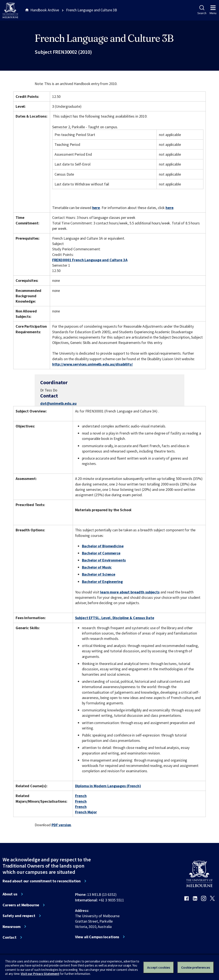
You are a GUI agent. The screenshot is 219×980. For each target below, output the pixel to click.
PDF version (61, 825)
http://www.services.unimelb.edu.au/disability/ (92, 364)
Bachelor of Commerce (101, 553)
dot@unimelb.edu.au (58, 403)
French (81, 796)
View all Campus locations (97, 937)
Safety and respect (19, 916)
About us (10, 894)
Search (202, 10)
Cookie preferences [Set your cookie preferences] (196, 967)
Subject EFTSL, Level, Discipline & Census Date (115, 618)
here (96, 208)
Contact (10, 937)
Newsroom (12, 927)
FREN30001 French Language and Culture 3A (90, 260)
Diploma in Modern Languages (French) (108, 786)
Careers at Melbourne (21, 905)
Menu (213, 10)
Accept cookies (159, 967)
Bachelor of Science (99, 574)
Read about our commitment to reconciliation (42, 881)
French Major (86, 812)
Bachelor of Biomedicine (103, 546)
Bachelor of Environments (104, 560)
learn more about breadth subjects (130, 592)
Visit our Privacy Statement (40, 974)
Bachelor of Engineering (102, 582)
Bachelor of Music (97, 567)
